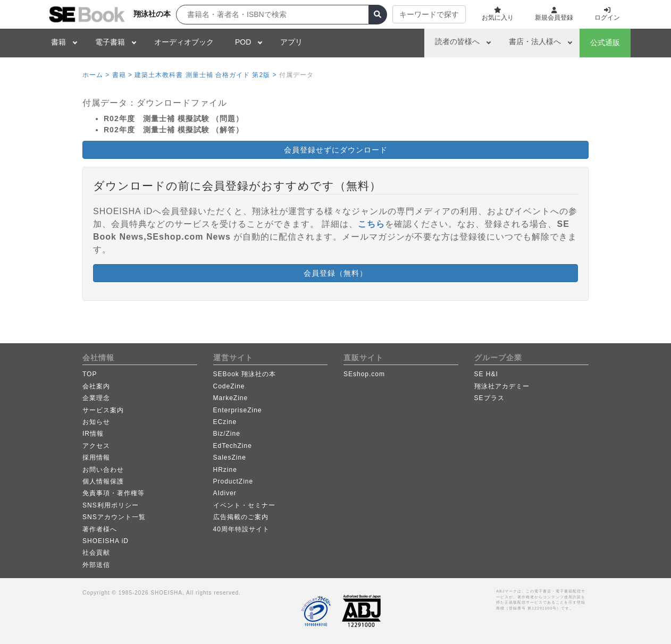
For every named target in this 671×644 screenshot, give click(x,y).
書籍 (58, 42)
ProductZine (233, 481)
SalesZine (230, 457)
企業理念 (96, 398)
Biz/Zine (227, 434)
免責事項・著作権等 (114, 493)
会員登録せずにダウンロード (336, 150)
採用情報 (96, 457)
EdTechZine (233, 446)
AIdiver (225, 493)
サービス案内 (103, 410)
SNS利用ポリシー (111, 505)
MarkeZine (231, 398)
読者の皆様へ (457, 41)
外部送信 (96, 565)
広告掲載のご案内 (241, 517)
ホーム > (96, 75)
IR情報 (93, 434)
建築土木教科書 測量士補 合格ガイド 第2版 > (206, 75)
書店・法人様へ (535, 41)
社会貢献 (96, 553)
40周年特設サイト (241, 529)
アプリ (291, 42)
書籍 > (122, 75)
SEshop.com (364, 374)
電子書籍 (110, 42)
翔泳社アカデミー (502, 386)
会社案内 (96, 386)
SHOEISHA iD (106, 541)
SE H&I (486, 374)
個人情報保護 (103, 481)
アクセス (96, 446)
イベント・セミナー (244, 505)
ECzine (225, 422)
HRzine (225, 470)
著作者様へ (100, 529)
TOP (90, 374)
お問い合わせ (103, 470)
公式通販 (605, 43)
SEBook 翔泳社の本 (245, 374)
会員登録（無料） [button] (335, 273)
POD (243, 42)
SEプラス (489, 398)
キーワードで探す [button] (429, 14)
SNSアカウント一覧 (114, 517)
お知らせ (96, 422)
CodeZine (229, 386)
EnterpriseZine (238, 410)
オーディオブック (184, 42)
